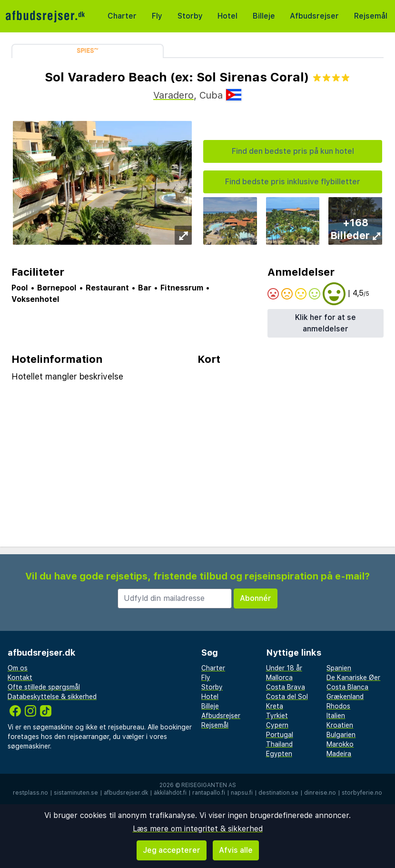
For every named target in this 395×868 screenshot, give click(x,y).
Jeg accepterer (172, 850)
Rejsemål (371, 16)
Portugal (280, 735)
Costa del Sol (287, 697)
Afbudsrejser (314, 16)
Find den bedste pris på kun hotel (293, 151)
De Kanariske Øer (353, 678)
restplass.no (30, 793)
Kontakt (20, 678)
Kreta (275, 706)
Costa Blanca (347, 687)
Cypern (277, 725)
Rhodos (338, 706)
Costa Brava (286, 687)
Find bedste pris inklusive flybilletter (293, 182)
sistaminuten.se (76, 793)
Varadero (173, 95)
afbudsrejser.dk (126, 793)
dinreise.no (320, 793)
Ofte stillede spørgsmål (44, 687)
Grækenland (345, 697)
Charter (122, 16)
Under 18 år (284, 668)
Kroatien (340, 725)
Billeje (264, 16)
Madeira (339, 754)
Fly (157, 16)
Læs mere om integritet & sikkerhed (198, 829)
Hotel (227, 16)
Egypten (279, 754)
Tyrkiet (277, 716)
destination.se (278, 793)
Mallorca (279, 678)
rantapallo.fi (209, 793)
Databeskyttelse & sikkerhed (52, 697)
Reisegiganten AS (209, 785)
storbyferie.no (362, 793)
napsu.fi (242, 793)
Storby (190, 16)
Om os (18, 668)
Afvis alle (236, 850)
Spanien (339, 668)
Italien (336, 716)
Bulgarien (341, 735)
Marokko (340, 744)
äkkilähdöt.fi (170, 793)
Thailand (279, 744)
